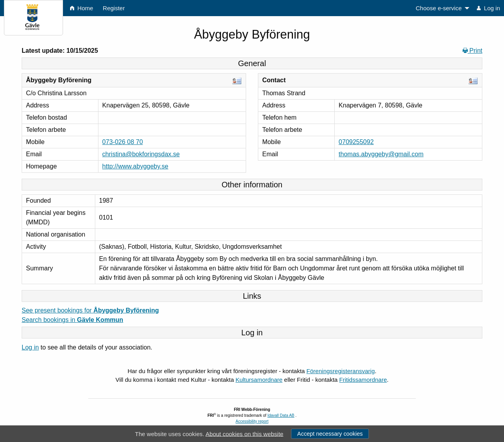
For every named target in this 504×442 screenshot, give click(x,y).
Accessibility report (252, 421)
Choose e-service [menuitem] (439, 8)
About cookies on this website (245, 434)
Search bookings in (72, 320)
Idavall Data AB (281, 415)
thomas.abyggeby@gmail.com (381, 154)
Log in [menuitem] (488, 8)
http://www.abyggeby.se (135, 166)
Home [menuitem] (82, 8)
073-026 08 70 (123, 142)
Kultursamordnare (259, 380)
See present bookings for (90, 310)
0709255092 (356, 142)
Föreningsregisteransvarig (340, 371)
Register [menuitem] (114, 8)
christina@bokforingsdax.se (141, 154)
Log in (30, 347)
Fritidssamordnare (363, 380)
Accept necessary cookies (330, 434)
